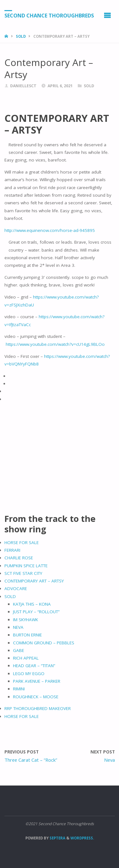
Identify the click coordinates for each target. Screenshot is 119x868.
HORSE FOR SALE (22, 542)
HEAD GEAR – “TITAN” (34, 666)
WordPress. (82, 838)
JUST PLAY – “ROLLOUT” (36, 612)
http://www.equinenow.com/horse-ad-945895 (50, 230)
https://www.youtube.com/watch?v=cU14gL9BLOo (55, 344)
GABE (19, 650)
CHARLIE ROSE (19, 558)
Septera (57, 838)
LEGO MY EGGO (29, 674)
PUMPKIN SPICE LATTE (26, 566)
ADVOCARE (16, 589)
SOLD (10, 596)
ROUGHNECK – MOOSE (36, 697)
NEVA (18, 627)
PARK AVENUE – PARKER (37, 681)
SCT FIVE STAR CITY (23, 573)
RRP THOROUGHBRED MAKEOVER (38, 708)
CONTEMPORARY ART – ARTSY (34, 581)
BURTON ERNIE (27, 635)
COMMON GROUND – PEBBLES (44, 643)
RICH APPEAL (26, 658)
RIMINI (19, 689)
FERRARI (12, 550)
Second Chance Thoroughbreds (49, 16)
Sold (21, 36)
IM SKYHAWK (26, 620)
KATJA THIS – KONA (32, 604)
